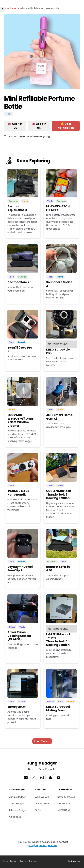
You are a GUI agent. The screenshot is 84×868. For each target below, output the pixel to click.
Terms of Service (28, 861)
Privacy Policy (9, 861)
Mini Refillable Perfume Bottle (40, 8)
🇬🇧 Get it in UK (39, 126)
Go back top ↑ (75, 861)
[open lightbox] (42, 52)
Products (10, 8)
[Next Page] (42, 741)
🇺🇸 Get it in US (15, 126)
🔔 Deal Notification (66, 126)
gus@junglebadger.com (42, 845)
